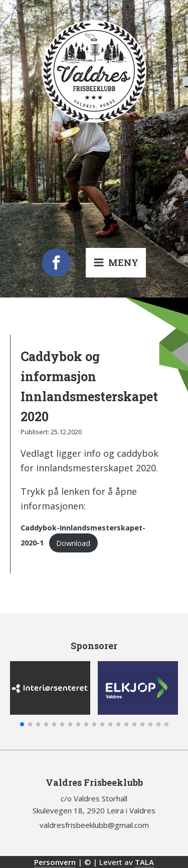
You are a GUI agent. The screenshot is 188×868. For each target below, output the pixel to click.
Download (73, 543)
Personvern (55, 862)
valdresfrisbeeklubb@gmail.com (94, 825)
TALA (144, 862)
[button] (22, 724)
